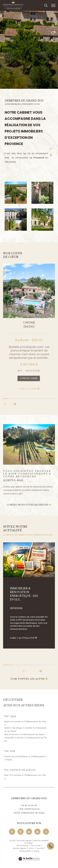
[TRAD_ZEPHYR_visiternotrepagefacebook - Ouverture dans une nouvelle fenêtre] (12, 832)
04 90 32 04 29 (29, 805)
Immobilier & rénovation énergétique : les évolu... (24, 594)
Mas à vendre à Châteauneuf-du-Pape (24, 734)
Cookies (36, 851)
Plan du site (36, 846)
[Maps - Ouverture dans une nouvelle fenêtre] (46, 832)
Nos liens (40, 848)
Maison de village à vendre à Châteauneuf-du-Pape (25, 729)
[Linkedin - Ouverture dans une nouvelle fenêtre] (29, 832)
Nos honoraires (22, 846)
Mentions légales (20, 848)
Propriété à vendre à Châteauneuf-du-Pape (26, 739)
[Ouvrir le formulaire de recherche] (46, 5)
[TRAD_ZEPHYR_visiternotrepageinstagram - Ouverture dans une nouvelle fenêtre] (21, 832)
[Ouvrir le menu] (53, 5)
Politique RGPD (25, 851)
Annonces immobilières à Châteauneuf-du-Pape (26, 758)
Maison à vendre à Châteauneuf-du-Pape (25, 723)
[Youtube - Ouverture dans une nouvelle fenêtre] (37, 832)
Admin (32, 848)
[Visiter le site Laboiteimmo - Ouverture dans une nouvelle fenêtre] (29, 857)
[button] (14, 404)
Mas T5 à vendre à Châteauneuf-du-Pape (25, 777)
